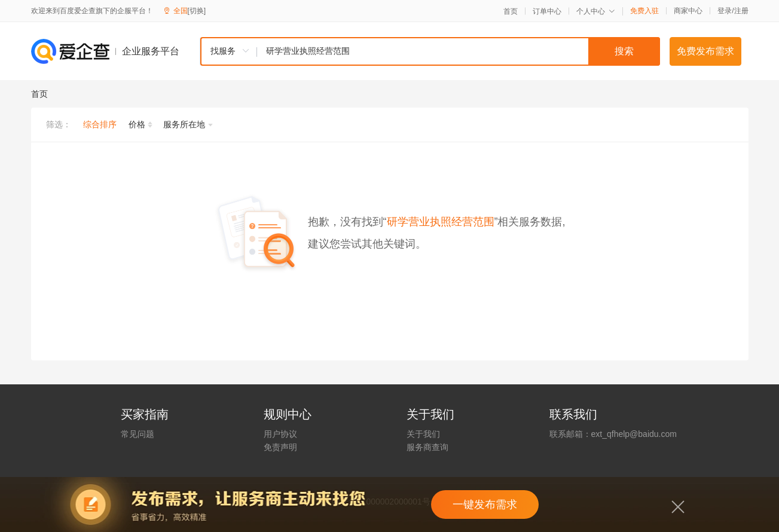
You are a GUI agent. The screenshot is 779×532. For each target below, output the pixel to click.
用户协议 (280, 434)
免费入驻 (644, 11)
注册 (741, 11)
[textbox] (459, 51)
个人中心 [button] (596, 11)
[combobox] (430, 51)
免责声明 (280, 447)
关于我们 (423, 434)
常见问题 (138, 434)
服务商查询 (427, 447)
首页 (511, 11)
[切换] (197, 11)
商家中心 (688, 11)
